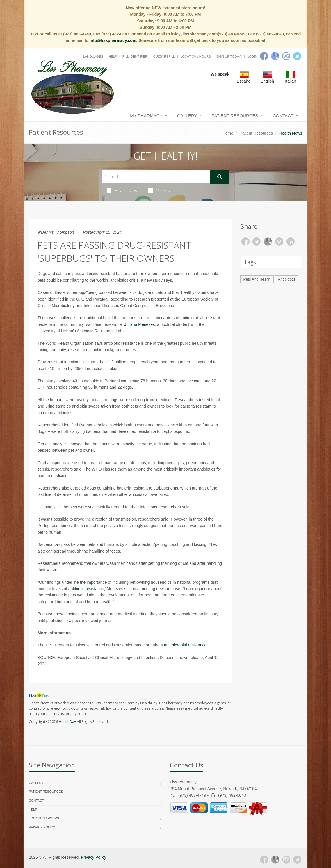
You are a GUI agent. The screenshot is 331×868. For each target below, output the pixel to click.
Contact (283, 116)
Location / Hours (195, 56)
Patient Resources (235, 116)
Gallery (187, 116)
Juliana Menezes (139, 324)
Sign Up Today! (229, 56)
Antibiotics (287, 279)
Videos (159, 190)
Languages (93, 56)
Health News (123, 190)
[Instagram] (286, 56)
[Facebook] (264, 56)
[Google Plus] (275, 860)
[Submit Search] (220, 177)
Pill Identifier (135, 56)
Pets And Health (257, 279)
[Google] (275, 56)
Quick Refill (164, 56)
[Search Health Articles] (156, 177)
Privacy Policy (42, 827)
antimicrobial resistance (185, 645)
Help (113, 56)
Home (228, 133)
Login (252, 56)
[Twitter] (297, 56)
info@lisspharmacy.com (113, 40)
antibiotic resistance (86, 589)
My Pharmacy (146, 116)
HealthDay (67, 722)
